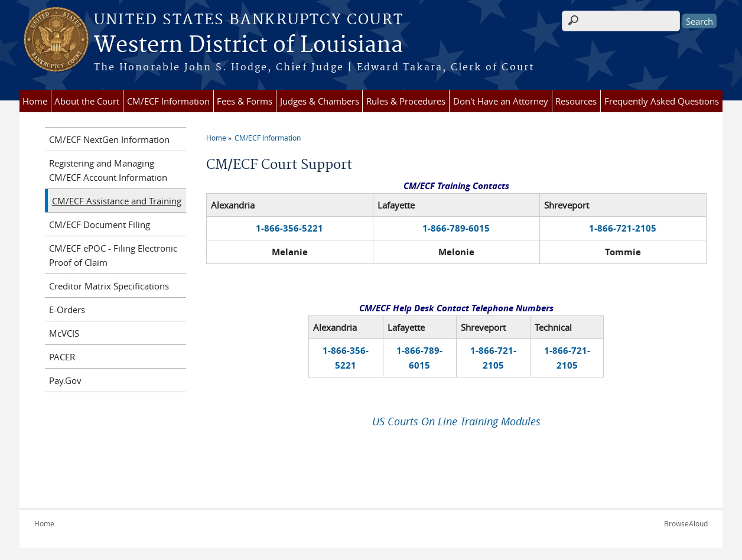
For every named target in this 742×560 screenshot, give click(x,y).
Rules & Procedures (406, 101)
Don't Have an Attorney (501, 101)
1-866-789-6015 (456, 228)
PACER (62, 357)
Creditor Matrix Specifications (109, 286)
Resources (576, 101)
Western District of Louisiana (248, 45)
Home (35, 101)
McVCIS (64, 333)
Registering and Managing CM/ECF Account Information (108, 170)
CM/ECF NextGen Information (109, 139)
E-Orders (67, 310)
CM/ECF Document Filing (100, 224)
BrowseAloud (686, 523)
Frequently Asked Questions (662, 101)
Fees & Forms (245, 101)
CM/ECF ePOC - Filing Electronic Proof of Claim (113, 255)
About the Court (87, 101)
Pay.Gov (65, 380)
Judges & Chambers (320, 101)
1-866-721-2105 (623, 228)
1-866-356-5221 (289, 228)
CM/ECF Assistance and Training (117, 201)
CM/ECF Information (168, 101)
